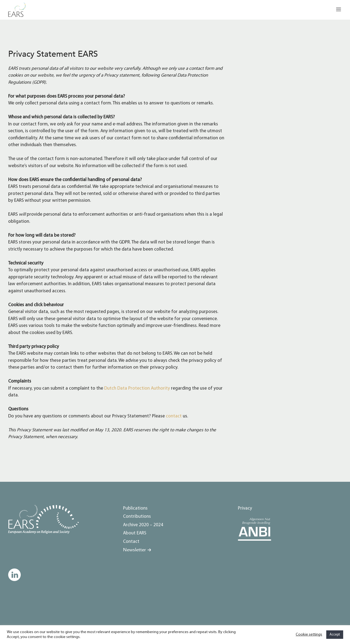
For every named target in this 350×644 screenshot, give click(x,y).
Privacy (245, 508)
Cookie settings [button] (309, 635)
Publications (135, 508)
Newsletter (134, 550)
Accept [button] (335, 635)
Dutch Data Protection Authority (137, 388)
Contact (131, 542)
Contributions (137, 517)
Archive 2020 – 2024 (143, 525)
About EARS (135, 533)
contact (174, 416)
